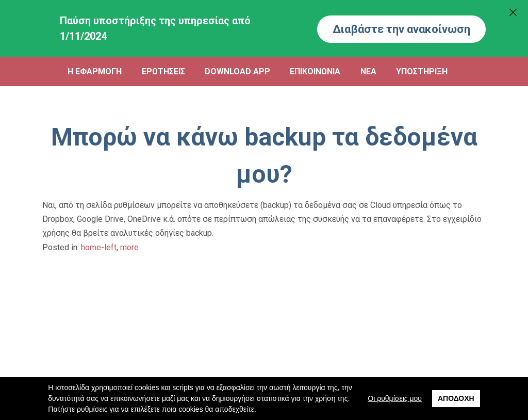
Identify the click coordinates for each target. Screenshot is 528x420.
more (129, 247)
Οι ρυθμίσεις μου (395, 398)
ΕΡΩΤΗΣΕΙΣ (163, 71)
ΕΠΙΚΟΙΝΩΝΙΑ (315, 71)
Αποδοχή (456, 398)
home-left (99, 247)
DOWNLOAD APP (237, 71)
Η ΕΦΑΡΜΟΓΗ (95, 71)
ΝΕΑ (368, 71)
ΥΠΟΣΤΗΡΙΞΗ (422, 71)
